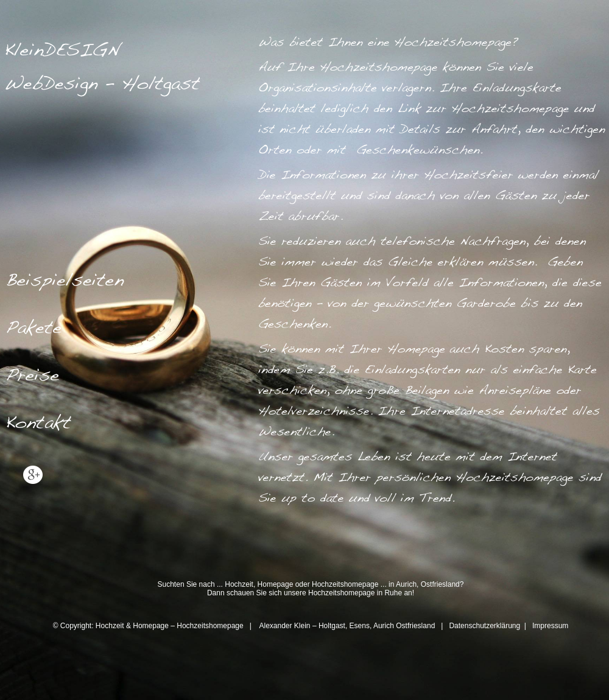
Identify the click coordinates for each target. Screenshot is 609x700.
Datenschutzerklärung (485, 626)
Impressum (550, 626)
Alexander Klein (284, 626)
